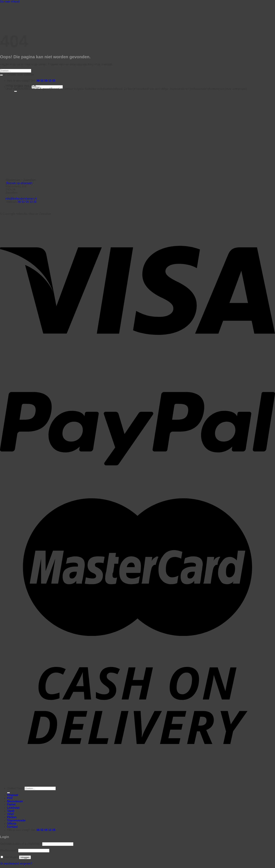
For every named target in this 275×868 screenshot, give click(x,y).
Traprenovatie (16, 820)
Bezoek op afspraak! (19, 183)
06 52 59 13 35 (46, 81)
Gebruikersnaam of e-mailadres (21, 844)
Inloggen (25, 857)
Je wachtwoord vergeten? (16, 863)
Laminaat (13, 808)
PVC (10, 798)
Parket (11, 804)
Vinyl (10, 814)
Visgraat (13, 795)
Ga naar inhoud (10, 2)
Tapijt (11, 811)
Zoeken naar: (15, 788)
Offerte (12, 824)
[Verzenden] (16, 91)
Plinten (12, 817)
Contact (12, 827)
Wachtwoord (9, 850)
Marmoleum (15, 801)
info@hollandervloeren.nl (21, 199)
